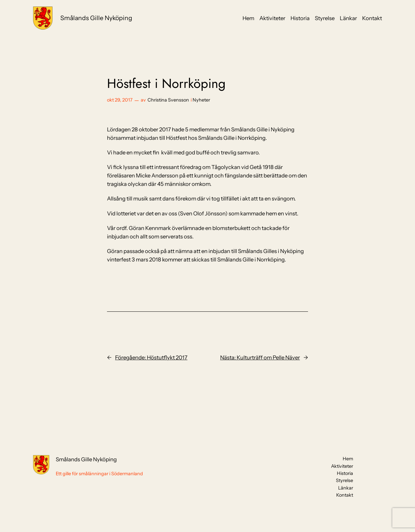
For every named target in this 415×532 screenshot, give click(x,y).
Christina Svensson (168, 100)
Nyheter (201, 100)
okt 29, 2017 (120, 100)
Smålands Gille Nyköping (96, 18)
